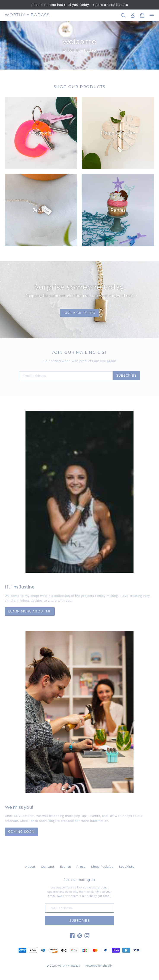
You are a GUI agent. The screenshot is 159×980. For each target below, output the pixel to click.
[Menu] (152, 15)
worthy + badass (27, 15)
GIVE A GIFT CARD (79, 313)
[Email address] (66, 376)
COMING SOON (21, 832)
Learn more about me (30, 611)
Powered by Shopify (99, 966)
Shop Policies (102, 867)
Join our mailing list (79, 880)
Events (65, 867)
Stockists (126, 867)
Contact (48, 867)
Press (81, 867)
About (30, 867)
